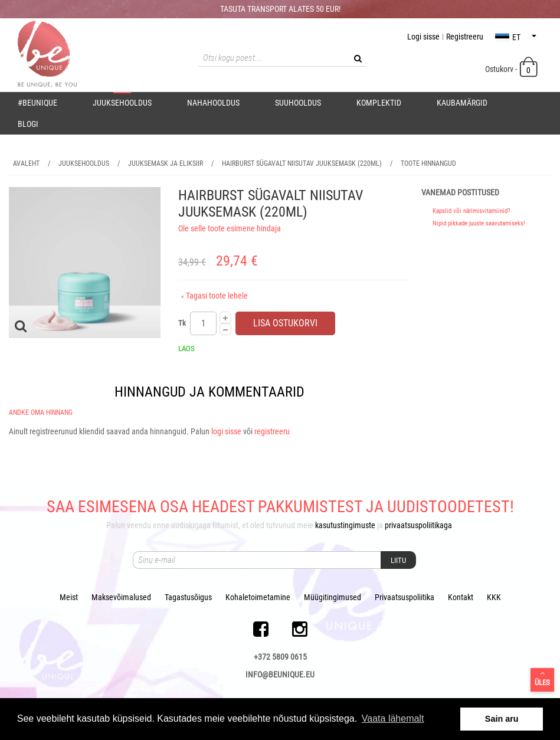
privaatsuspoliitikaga (418, 525)
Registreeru (465, 37)
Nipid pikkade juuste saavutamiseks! (479, 223)
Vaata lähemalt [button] (393, 718)
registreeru (272, 431)
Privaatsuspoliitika (405, 597)
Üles (542, 678)
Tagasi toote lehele (214, 296)
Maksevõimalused (121, 597)
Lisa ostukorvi (285, 323)
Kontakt (461, 597)
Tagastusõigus (188, 597)
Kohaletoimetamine (258, 597)
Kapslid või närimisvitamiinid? (471, 211)
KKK (494, 597)
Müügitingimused (333, 597)
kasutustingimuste (345, 525)
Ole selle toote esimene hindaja (230, 228)
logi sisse (226, 431)
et (516, 37)
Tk (182, 323)
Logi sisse (423, 37)
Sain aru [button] (502, 719)
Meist (69, 597)
